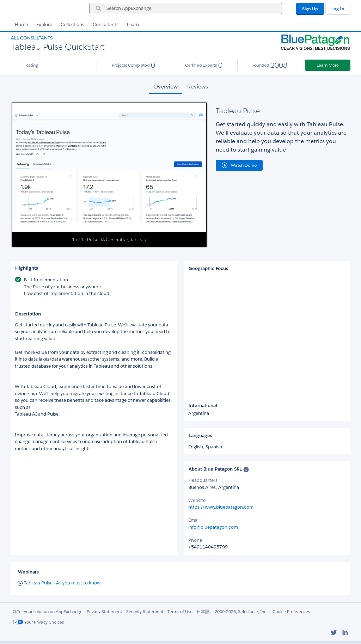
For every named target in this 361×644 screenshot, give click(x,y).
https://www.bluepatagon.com (221, 507)
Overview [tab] (166, 87)
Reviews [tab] (198, 87)
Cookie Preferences (291, 611)
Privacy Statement (104, 611)
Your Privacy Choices (38, 622)
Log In (338, 9)
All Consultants (32, 38)
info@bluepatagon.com (213, 527)
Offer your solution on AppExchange (48, 611)
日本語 (203, 611)
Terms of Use (180, 611)
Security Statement (145, 611)
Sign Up (310, 9)
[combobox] (186, 8)
